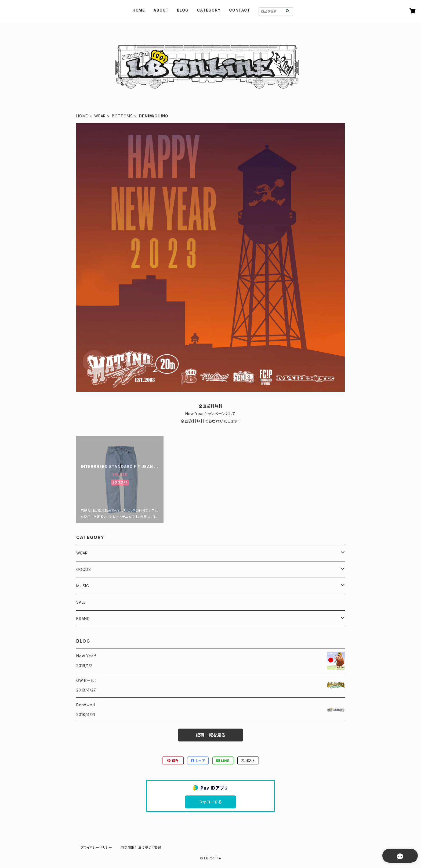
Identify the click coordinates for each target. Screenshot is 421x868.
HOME (139, 10)
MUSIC (83, 586)
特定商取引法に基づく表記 (141, 847)
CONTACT (240, 10)
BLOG (183, 10)
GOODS (84, 569)
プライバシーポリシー (96, 847)
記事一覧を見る (210, 735)
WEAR (100, 116)
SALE (81, 602)
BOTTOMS (122, 116)
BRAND (83, 619)
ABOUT (161, 10)
